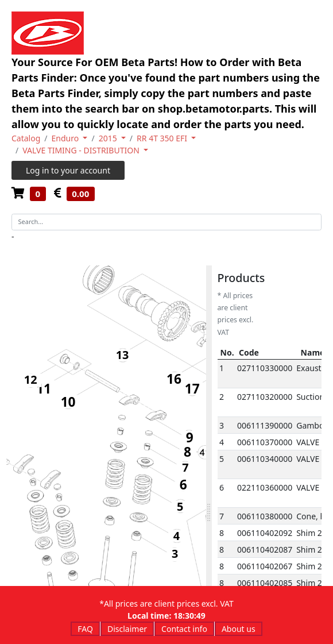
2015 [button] (109, 138)
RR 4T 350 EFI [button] (163, 138)
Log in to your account (68, 170)
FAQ (85, 629)
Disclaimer (127, 629)
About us (239, 629)
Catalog (26, 138)
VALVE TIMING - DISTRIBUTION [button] (82, 150)
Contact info (184, 629)
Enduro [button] (66, 138)
